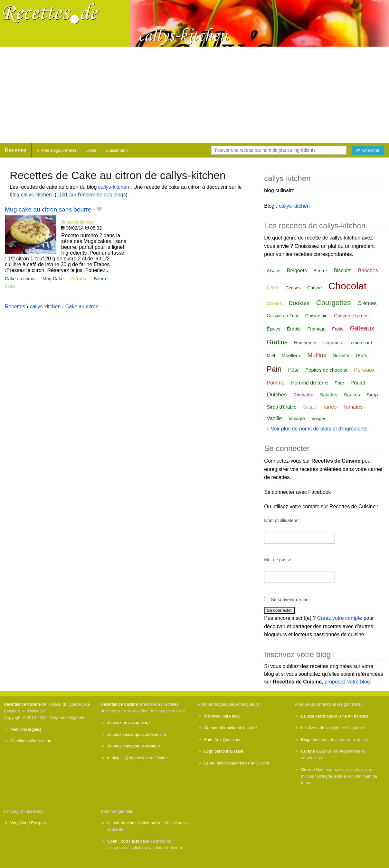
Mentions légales (26, 729)
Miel (271, 356)
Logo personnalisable (224, 751)
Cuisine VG (312, 751)
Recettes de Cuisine (22, 704)
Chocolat (347, 286)
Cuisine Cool (313, 769)
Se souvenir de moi (290, 600)
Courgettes (334, 303)
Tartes (330, 407)
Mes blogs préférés (57, 150)
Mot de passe (278, 560)
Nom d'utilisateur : (282, 520)
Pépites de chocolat (326, 370)
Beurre (101, 279)
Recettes (16, 150)
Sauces (352, 395)
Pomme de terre (310, 383)
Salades (328, 395)
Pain (274, 369)
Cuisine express (351, 316)
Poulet (358, 383)
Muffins (317, 355)
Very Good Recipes (28, 823)
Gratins (277, 342)
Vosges (319, 419)
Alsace (273, 271)
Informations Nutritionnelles (139, 823)
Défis (91, 150)
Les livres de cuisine (320, 728)
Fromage (317, 329)
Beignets (297, 271)
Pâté (294, 370)
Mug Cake (53, 279)
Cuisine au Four (283, 316)
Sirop (372, 395)
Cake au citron (20, 279)
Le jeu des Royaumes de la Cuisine (237, 763)
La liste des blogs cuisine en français (335, 716)
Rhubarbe (303, 395)
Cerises (293, 288)
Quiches (277, 395)
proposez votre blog (347, 682)
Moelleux (291, 355)
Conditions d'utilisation (31, 741)
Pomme (275, 383)
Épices (273, 329)
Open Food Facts (123, 841)
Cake (10, 286)
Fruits (338, 329)
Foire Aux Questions (223, 740)
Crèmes (367, 303)
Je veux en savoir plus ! (129, 723)
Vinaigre (297, 419)
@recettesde (136, 758)
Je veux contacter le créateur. (134, 746)
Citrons (79, 279)
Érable (294, 329)
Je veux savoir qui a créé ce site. (137, 734)
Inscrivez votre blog (222, 716)
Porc (339, 383)
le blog (113, 758)
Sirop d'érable (281, 407)
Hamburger (305, 343)
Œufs (361, 355)
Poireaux (364, 370)
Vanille (274, 418)
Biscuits (342, 271)
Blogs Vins (311, 740)
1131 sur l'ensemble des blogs (91, 195)
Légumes (333, 343)
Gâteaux (362, 328)
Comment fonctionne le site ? (231, 728)
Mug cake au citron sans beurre (48, 209)
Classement (117, 150)
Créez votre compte (340, 618)
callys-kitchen (114, 187)
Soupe (309, 407)
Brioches (368, 271)
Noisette (341, 356)
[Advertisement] (194, 95)
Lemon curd (360, 343)
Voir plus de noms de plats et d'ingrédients (319, 429)
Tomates (353, 407)
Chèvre (314, 288)
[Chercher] (368, 150)
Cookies (299, 303)
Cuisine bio (316, 316)
